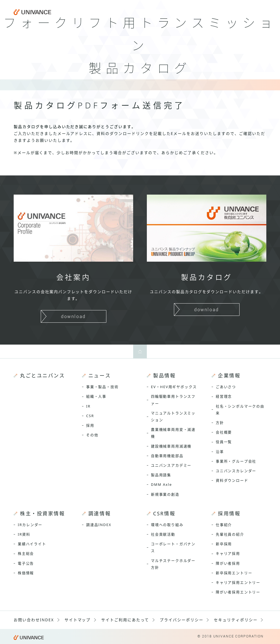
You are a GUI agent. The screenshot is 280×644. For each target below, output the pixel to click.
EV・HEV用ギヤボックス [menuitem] (174, 387)
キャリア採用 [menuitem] (228, 553)
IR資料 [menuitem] (24, 534)
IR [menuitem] (88, 406)
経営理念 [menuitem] (224, 396)
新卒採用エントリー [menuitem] (234, 573)
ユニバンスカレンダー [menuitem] (236, 471)
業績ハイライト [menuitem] (32, 544)
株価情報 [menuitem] (26, 573)
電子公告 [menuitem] (26, 563)
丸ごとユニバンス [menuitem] (42, 376)
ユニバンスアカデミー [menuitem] (171, 465)
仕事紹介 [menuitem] (224, 525)
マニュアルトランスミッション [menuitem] (173, 416)
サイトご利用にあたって (125, 620)
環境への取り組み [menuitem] (167, 525)
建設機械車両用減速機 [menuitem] (171, 446)
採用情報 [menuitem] (229, 513)
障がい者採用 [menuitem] (228, 563)
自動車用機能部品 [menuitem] (167, 456)
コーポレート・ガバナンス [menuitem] (173, 547)
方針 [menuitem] (220, 423)
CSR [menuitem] (90, 416)
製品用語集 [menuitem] (161, 475)
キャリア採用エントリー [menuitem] (238, 582)
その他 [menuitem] (92, 435)
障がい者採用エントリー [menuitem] (238, 592)
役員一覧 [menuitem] (224, 442)
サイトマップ (78, 620)
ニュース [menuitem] (100, 376)
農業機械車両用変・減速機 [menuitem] (173, 433)
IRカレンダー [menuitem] (30, 525)
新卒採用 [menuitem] (224, 544)
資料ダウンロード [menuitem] (232, 480)
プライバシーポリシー (182, 620)
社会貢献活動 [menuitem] (163, 534)
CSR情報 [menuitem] (164, 513)
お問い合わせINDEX (34, 620)
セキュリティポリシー (236, 620)
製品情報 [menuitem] (164, 376)
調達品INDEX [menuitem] (99, 525)
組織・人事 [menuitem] (96, 396)
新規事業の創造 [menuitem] (165, 494)
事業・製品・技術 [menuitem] (102, 387)
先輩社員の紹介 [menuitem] (230, 534)
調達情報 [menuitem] (100, 513)
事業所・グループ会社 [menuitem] (236, 461)
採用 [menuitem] (90, 425)
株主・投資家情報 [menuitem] (42, 513)
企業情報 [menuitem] (229, 376)
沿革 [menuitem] (220, 452)
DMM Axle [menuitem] (161, 484)
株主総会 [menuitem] (26, 553)
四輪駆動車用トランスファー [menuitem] (173, 400)
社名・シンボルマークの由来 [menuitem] (240, 410)
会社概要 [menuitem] (224, 432)
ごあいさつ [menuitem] (226, 387)
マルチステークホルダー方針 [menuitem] (173, 564)
